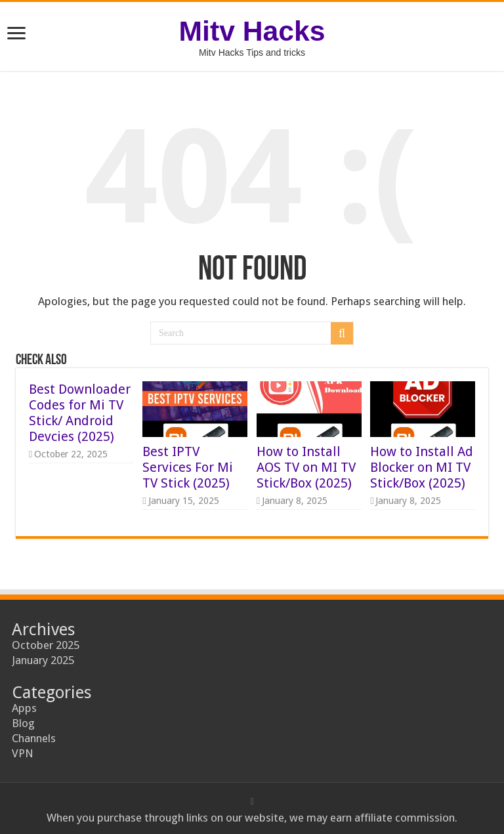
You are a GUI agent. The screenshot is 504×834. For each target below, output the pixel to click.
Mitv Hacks (252, 31)
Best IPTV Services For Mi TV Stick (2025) (188, 467)
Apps (24, 708)
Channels (34, 738)
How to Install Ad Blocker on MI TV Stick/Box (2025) (422, 467)
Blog (23, 723)
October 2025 (46, 645)
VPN (23, 753)
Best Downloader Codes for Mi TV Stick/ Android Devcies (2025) (80, 413)
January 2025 (43, 660)
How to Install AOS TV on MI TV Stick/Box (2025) (306, 467)
